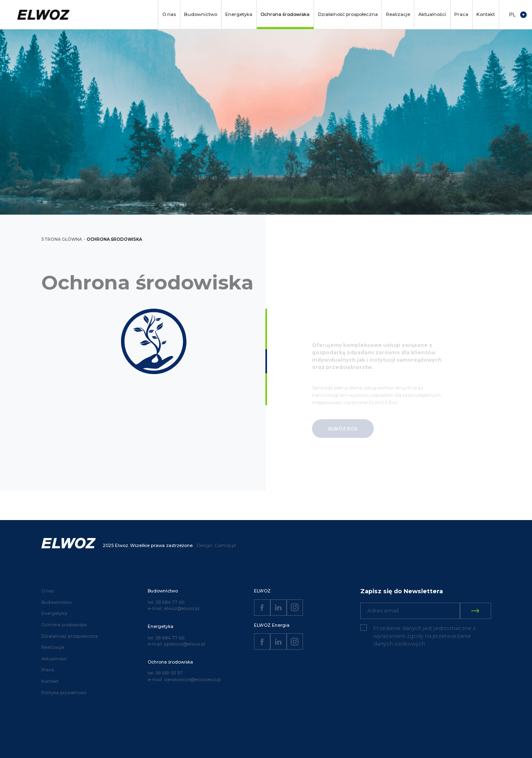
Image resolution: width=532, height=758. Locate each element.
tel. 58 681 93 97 (165, 673)
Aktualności (432, 14)
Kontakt (486, 14)
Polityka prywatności (64, 693)
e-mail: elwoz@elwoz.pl (174, 609)
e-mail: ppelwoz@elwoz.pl (176, 644)
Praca (461, 14)
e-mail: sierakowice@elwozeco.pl (184, 680)
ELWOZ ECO (343, 435)
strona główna (62, 239)
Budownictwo (201, 14)
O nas (169, 14)
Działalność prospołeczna (348, 14)
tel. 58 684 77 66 (166, 602)
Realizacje (398, 14)
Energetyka (239, 14)
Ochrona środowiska (285, 14)
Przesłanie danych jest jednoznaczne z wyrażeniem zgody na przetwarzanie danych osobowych (424, 636)
